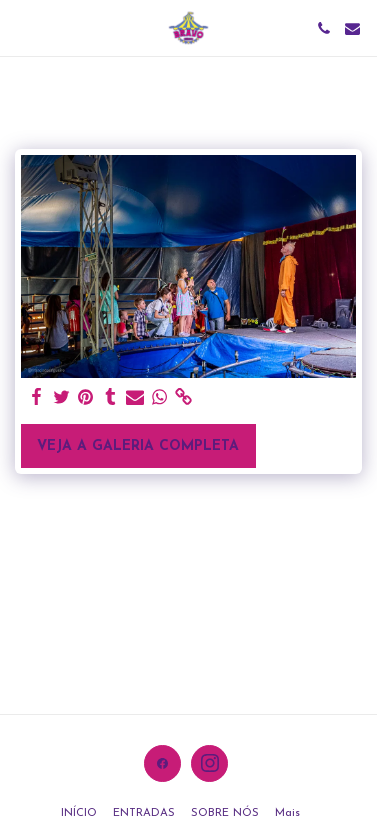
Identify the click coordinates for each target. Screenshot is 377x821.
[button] (22, 28)
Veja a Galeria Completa (138, 446)
